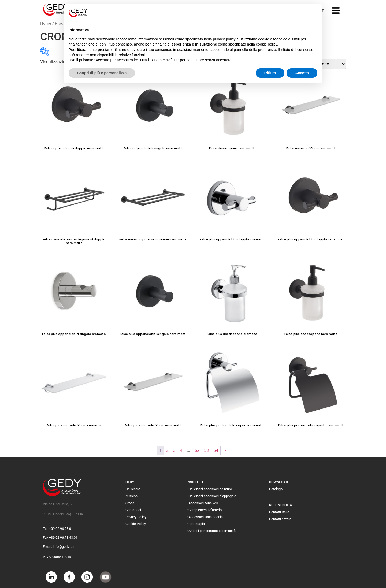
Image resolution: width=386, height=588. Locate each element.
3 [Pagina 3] (174, 450)
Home (46, 23)
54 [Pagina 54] (216, 450)
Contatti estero (280, 519)
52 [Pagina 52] (197, 450)
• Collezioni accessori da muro (209, 489)
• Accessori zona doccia (205, 517)
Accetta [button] (302, 73)
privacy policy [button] (224, 39)
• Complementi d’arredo (204, 510)
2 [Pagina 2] (167, 450)
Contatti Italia (279, 512)
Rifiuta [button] (270, 73)
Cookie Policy (136, 524)
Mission (131, 496)
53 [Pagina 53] (206, 450)
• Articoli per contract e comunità (211, 531)
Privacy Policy (136, 517)
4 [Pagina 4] (181, 450)
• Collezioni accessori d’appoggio (211, 496)
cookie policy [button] (267, 44)
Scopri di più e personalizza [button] (102, 73)
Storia (130, 503)
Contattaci (133, 510)
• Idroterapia (196, 524)
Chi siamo (133, 489)
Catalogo (276, 489)
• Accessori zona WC (202, 503)
